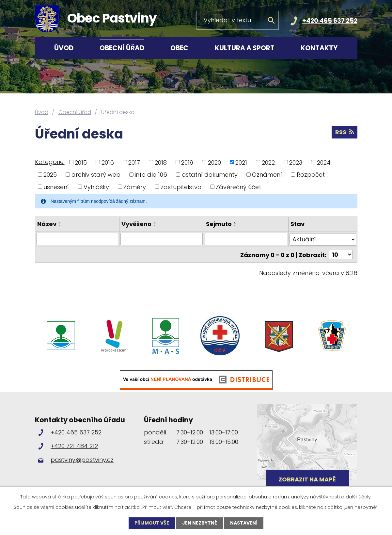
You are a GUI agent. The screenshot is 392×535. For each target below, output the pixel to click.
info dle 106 (151, 175)
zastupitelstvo (181, 187)
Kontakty (319, 48)
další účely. (359, 497)
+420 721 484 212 (74, 446)
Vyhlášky (96, 187)
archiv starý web (96, 175)
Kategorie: (50, 162)
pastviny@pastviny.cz (82, 459)
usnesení (56, 187)
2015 (81, 162)
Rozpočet (311, 175)
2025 (50, 175)
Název (47, 224)
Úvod (64, 48)
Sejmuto (219, 224)
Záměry (135, 187)
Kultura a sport (245, 48)
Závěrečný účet (238, 187)
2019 (187, 162)
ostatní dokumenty (210, 175)
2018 (161, 162)
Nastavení (244, 523)
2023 (296, 162)
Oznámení (267, 175)
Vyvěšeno (136, 224)
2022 (268, 162)
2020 (214, 162)
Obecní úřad (122, 48)
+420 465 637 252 (330, 21)
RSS (345, 132)
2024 (324, 162)
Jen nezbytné (200, 523)
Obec (179, 48)
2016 (108, 162)
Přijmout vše (152, 523)
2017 (134, 162)
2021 (241, 162)
